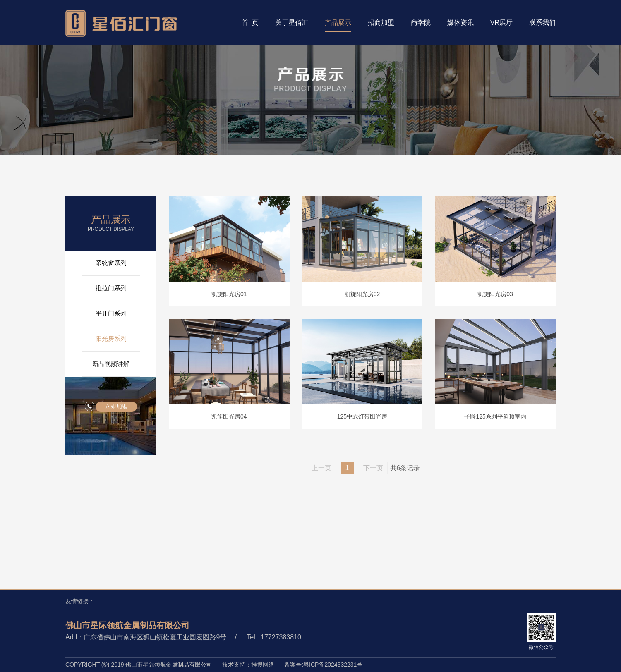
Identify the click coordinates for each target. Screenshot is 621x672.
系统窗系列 (111, 263)
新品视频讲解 (111, 364)
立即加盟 (116, 407)
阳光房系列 (111, 338)
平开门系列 (111, 313)
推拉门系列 (111, 288)
